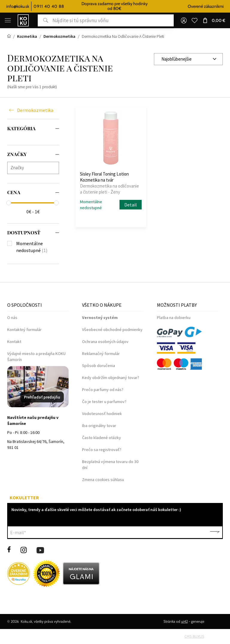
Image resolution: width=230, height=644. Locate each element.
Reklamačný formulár (101, 354)
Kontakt (14, 342)
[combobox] (188, 59)
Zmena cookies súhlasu (103, 480)
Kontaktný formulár (24, 330)
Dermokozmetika (35, 110)
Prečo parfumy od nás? (103, 390)
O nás (12, 317)
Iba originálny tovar (99, 426)
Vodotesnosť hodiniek (102, 414)
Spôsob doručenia (99, 366)
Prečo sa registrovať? (102, 450)
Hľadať (43, 20)
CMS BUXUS (194, 636)
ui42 (184, 621)
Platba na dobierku (174, 317)
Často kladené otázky (102, 438)
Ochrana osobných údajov (105, 342)
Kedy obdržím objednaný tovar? (111, 378)
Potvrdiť (215, 532)
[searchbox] (35, 168)
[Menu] (8, 20)
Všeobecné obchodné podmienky (112, 330)
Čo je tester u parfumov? (104, 402)
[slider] (9, 203)
